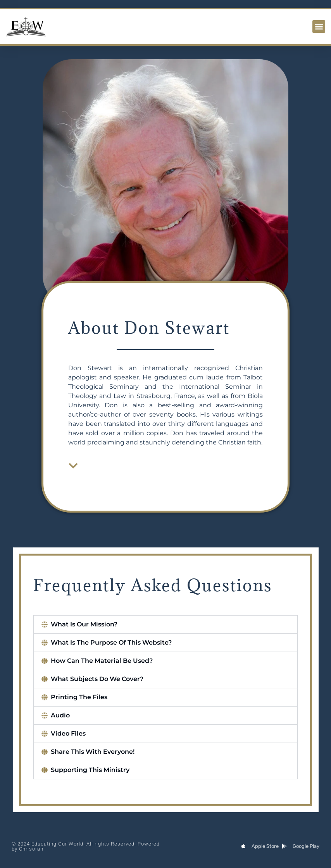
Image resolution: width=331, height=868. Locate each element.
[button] (319, 27)
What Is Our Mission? (84, 624)
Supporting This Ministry (91, 770)
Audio (61, 715)
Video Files (69, 733)
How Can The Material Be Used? (102, 661)
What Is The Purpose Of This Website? (112, 642)
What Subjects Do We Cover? (97, 679)
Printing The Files (79, 697)
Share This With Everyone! (93, 752)
